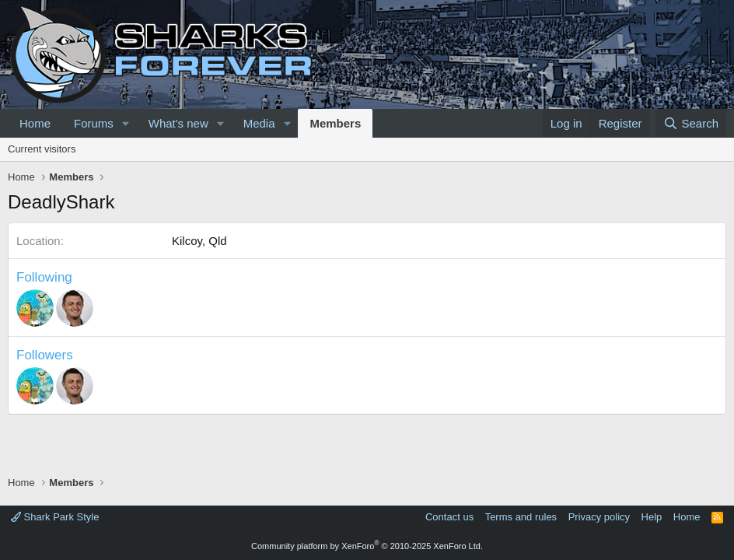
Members (335, 123)
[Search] (691, 123)
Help (652, 517)
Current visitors (42, 149)
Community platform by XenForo (367, 546)
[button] (126, 123)
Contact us (449, 517)
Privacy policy (599, 517)
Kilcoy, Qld (199, 241)
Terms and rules (521, 517)
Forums (94, 123)
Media (259, 123)
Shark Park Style (55, 517)
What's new (178, 123)
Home (35, 123)
